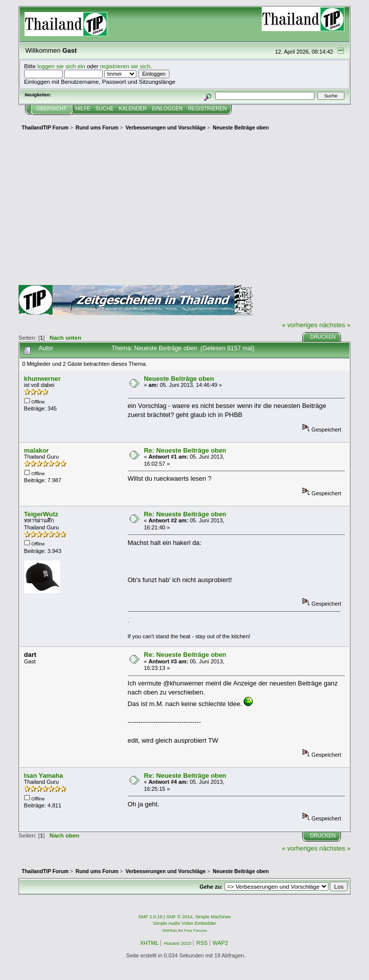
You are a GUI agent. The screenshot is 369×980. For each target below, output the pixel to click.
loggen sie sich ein (61, 66)
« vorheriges (300, 325)
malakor (37, 450)
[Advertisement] (184, 210)
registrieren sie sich (125, 66)
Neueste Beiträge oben (179, 379)
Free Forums (195, 931)
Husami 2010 (177, 943)
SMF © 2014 (180, 917)
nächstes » (335, 325)
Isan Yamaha (44, 776)
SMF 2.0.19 (150, 917)
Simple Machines (213, 917)
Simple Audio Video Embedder (184, 923)
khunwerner (42, 379)
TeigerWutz (41, 514)
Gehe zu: (211, 887)
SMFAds (170, 931)
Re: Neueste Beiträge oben (185, 450)
